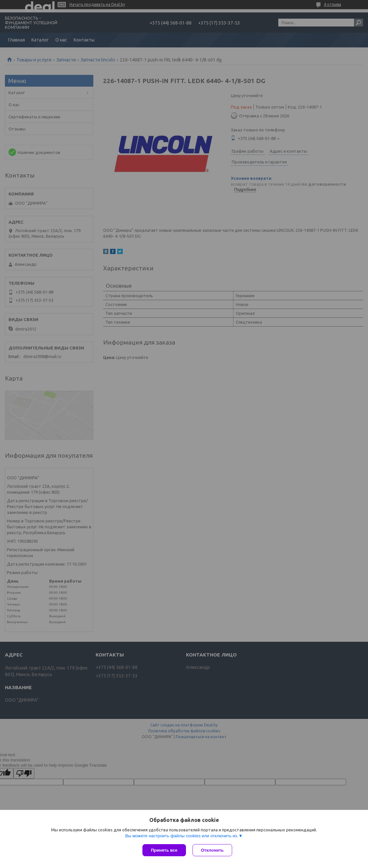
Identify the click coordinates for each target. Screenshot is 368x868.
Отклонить (212, 850)
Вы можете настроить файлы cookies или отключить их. (182, 836)
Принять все (164, 850)
